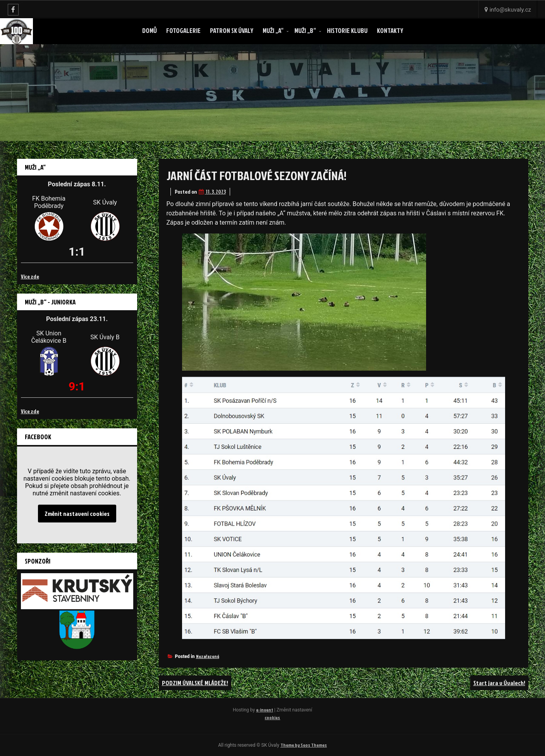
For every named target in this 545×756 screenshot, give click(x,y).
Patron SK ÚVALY (232, 30)
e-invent (265, 710)
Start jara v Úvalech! (499, 683)
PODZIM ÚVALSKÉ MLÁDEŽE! (195, 683)
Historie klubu (347, 30)
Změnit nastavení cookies (77, 514)
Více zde (30, 276)
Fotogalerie (183, 30)
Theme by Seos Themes (304, 745)
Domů (150, 30)
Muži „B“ (305, 30)
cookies (272, 717)
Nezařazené (208, 656)
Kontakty (390, 30)
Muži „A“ (273, 30)
